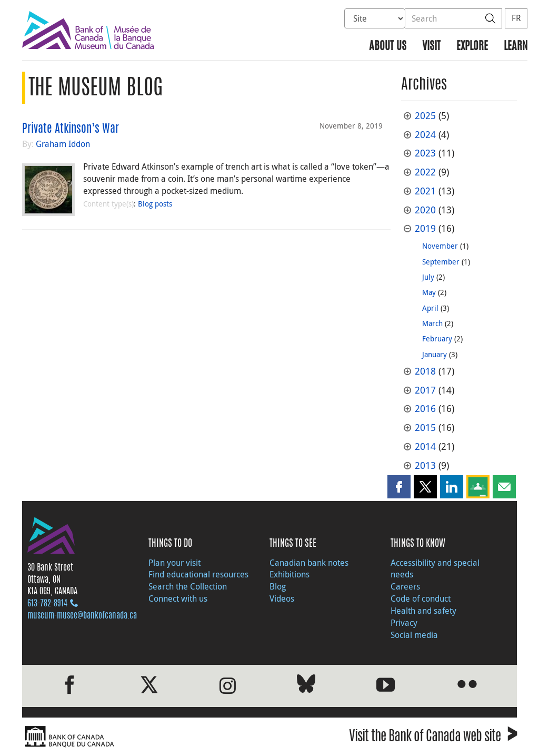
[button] (399, 487)
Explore (472, 47)
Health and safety (423, 611)
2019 (425, 228)
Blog (278, 586)
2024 (425, 135)
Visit (431, 47)
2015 (425, 428)
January (435, 354)
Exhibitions (290, 574)
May (429, 292)
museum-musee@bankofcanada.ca (82, 616)
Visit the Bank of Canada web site (433, 738)
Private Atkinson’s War (71, 129)
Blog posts (155, 204)
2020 (425, 210)
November (440, 246)
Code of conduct (421, 598)
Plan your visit (174, 563)
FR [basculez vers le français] (516, 18)
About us (388, 47)
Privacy (404, 623)
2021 (425, 191)
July (428, 277)
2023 (425, 153)
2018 (425, 371)
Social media (414, 635)
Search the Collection (188, 586)
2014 (425, 446)
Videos (282, 598)
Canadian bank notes (309, 563)
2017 (425, 390)
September (441, 262)
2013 (425, 465)
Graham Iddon (63, 144)
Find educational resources (198, 574)
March (432, 323)
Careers (405, 586)
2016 (425, 409)
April (430, 308)
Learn (516, 47)
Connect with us (178, 598)
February (437, 338)
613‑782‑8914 (47, 604)
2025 (425, 116)
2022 (425, 172)
